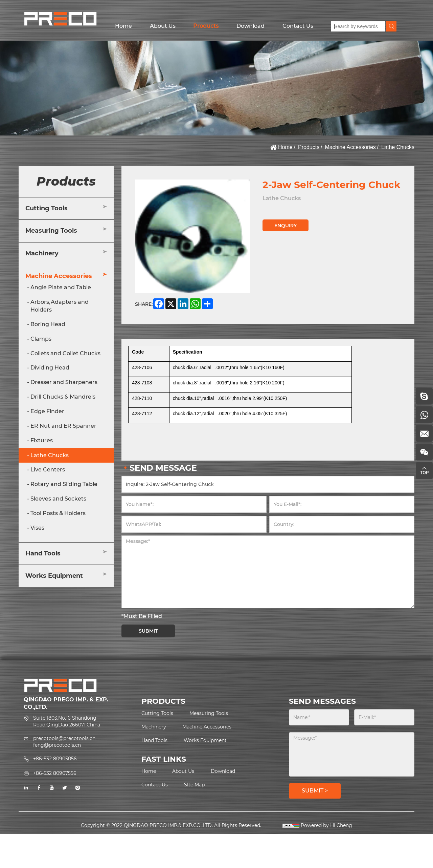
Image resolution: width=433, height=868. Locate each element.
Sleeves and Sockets (58, 499)
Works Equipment (54, 576)
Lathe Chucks (398, 147)
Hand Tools (43, 553)
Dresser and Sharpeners (64, 382)
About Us (163, 26)
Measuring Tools (51, 231)
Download (250, 26)
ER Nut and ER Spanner (63, 426)
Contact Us (298, 26)
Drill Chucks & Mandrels (63, 397)
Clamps (41, 339)
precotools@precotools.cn (64, 738)
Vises (37, 528)
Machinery (42, 253)
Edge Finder (47, 411)
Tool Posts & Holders (58, 513)
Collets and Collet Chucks (65, 353)
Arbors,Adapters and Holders (60, 306)
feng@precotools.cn (57, 745)
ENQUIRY (286, 226)
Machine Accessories (350, 147)
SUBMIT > (315, 791)
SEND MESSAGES (322, 701)
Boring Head (48, 324)
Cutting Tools (47, 208)
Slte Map (194, 785)
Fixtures (42, 440)
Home (123, 26)
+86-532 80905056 (55, 759)
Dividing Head (50, 368)
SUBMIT (148, 631)
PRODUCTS (163, 701)
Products (206, 26)
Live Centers (48, 470)
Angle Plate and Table (61, 287)
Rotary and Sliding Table (64, 484)
